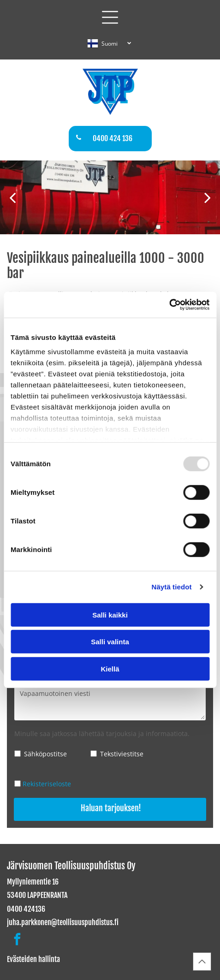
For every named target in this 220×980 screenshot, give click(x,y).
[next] (208, 197)
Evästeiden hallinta (33, 959)
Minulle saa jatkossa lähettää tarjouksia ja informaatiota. (102, 734)
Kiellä (110, 669)
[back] (12, 197)
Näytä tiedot (172, 587)
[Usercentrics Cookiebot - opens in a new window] (169, 305)
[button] (110, 17)
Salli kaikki (110, 615)
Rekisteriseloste (47, 784)
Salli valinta (110, 642)
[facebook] (17, 941)
